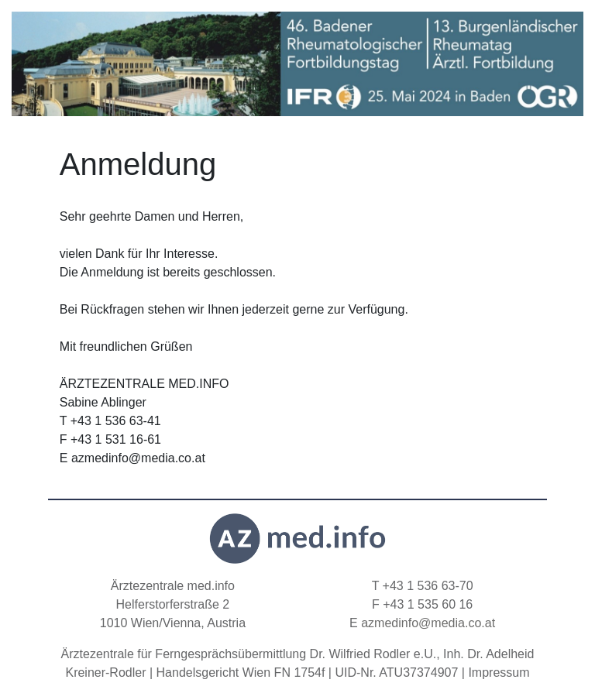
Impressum (499, 673)
